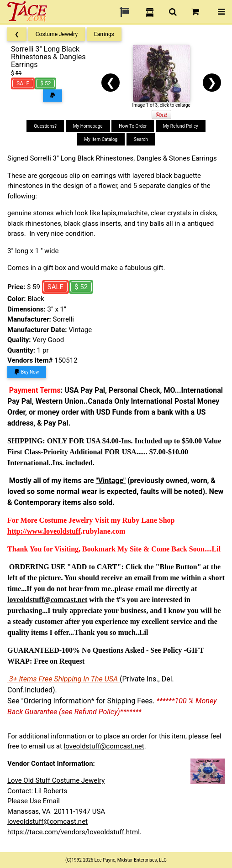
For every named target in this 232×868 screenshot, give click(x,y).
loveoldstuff (62, 531)
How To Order (133, 126)
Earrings (104, 34)
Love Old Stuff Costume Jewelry (56, 780)
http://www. (26, 531)
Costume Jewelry (57, 34)
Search (141, 139)
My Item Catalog (101, 139)
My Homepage (88, 126)
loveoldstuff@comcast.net (104, 746)
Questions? (45, 126)
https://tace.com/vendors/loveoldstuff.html (74, 832)
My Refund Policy (181, 126)
